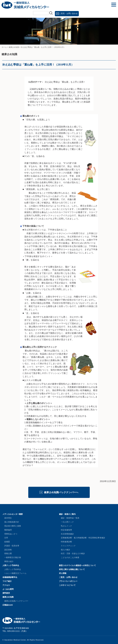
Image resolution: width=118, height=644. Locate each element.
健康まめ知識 (8, 597)
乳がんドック (66, 526)
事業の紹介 (9, 561)
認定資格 (8, 550)
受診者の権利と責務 (13, 526)
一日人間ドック (67, 522)
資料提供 (6, 593)
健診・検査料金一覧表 (70, 518)
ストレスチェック (68, 546)
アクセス (6, 585)
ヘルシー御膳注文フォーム (15, 573)
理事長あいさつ (11, 534)
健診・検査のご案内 (67, 514)
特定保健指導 (66, 530)
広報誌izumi (8, 605)
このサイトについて (67, 585)
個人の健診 (65, 550)
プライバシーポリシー (68, 581)
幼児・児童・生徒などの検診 (73, 554)
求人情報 (63, 573)
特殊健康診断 (66, 542)
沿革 (6, 538)
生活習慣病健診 (67, 534)
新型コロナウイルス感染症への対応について (77, 565)
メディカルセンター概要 (13, 514)
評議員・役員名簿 (12, 546)
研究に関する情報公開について (72, 569)
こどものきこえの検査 (70, 557)
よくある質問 (8, 589)
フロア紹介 (7, 581)
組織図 (7, 542)
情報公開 (8, 554)
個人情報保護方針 (12, 522)
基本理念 (8, 518)
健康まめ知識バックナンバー (16, 601)
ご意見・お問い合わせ (68, 13)
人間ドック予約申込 (11, 565)
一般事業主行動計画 (13, 557)
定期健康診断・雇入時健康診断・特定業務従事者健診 (83, 538)
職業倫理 (8, 530)
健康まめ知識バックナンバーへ (61, 492)
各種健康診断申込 (10, 577)
